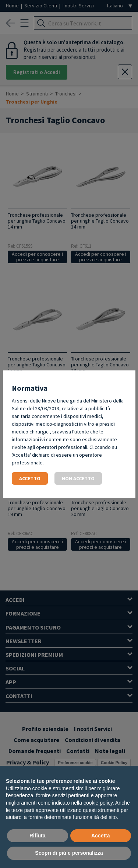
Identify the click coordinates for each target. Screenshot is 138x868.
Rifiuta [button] (38, 836)
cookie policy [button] (98, 803)
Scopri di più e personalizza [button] (69, 853)
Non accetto (78, 478)
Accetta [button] (101, 836)
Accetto (30, 478)
